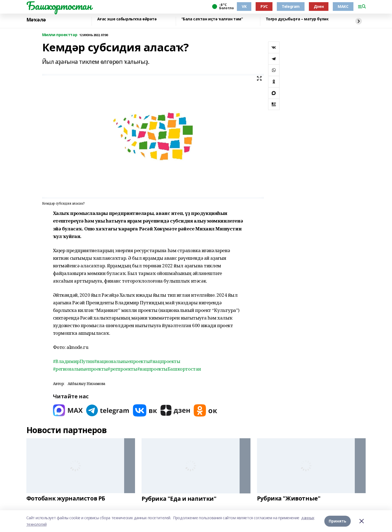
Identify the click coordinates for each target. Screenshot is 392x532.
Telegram (291, 6)
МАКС (343, 6)
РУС (264, 6)
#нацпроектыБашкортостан (169, 369)
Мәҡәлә (36, 20)
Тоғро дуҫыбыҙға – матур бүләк (297, 19)
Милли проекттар (60, 35)
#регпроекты (122, 369)
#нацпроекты (165, 361)
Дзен (319, 6)
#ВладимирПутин (73, 361)
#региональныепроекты (80, 369)
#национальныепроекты (122, 361)
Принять (338, 521)
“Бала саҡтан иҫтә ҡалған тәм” (212, 19)
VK (244, 6)
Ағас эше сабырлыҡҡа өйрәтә (127, 19)
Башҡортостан (59, 6)
